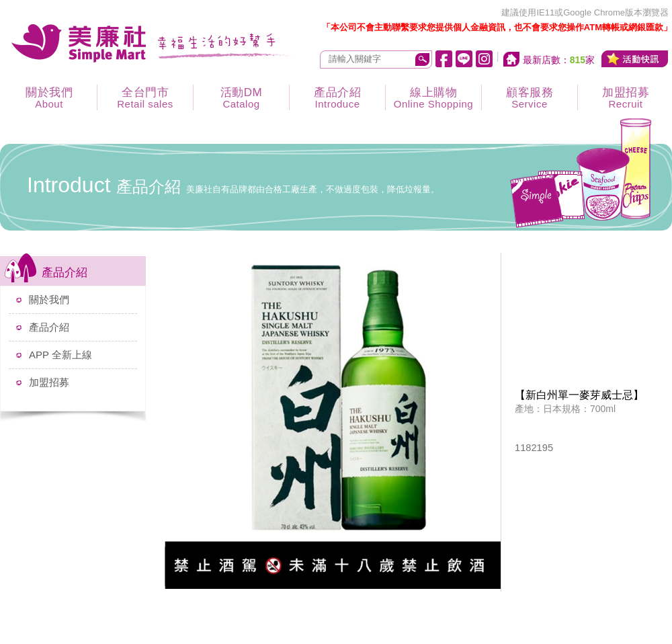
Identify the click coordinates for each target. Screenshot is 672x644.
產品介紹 (337, 98)
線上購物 (433, 98)
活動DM (241, 98)
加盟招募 (49, 382)
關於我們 (49, 98)
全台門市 (145, 98)
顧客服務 (530, 98)
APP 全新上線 (60, 355)
